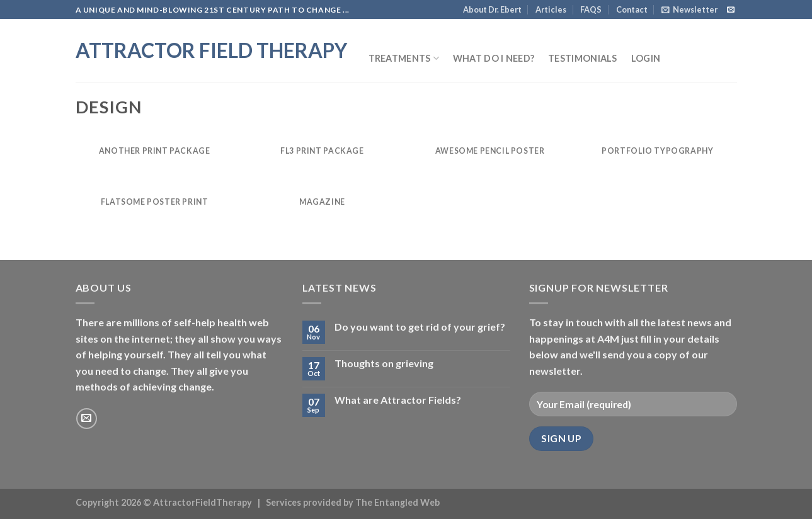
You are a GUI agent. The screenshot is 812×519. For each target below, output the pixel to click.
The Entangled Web (397, 502)
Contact (632, 9)
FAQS (591, 9)
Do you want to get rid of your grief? (420, 327)
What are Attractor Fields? (398, 400)
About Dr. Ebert (492, 9)
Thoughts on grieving (384, 363)
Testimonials (582, 58)
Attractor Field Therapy (211, 50)
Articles (551, 9)
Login (646, 58)
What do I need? (494, 58)
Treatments (404, 58)
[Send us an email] (731, 10)
